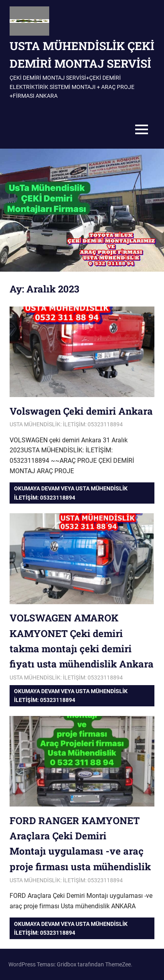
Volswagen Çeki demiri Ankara (81, 411)
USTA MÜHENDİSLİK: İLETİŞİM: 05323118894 (66, 424)
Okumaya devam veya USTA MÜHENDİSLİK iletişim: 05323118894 (71, 493)
